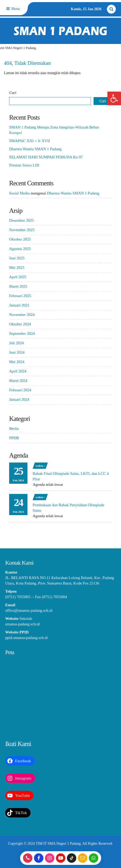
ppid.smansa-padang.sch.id (26, 638)
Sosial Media (19, 193)
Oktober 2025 (20, 239)
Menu (13, 9)
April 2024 (18, 371)
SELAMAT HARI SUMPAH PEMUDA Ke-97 (46, 157)
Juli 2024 (16, 343)
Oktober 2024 (20, 324)
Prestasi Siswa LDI (24, 165)
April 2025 (18, 277)
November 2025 (22, 230)
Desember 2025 (22, 220)
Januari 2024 (19, 399)
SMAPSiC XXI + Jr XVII (30, 141)
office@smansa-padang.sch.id (29, 610)
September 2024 (22, 333)
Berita (14, 429)
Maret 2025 (18, 286)
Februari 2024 (20, 390)
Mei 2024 (17, 362)
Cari (13, 93)
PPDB (14, 438)
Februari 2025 (20, 296)
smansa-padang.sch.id (22, 624)
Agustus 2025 (20, 249)
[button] (114, 98)
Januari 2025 (19, 305)
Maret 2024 (18, 381)
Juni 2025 (17, 258)
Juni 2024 (17, 352)
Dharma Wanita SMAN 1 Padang (35, 149)
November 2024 (22, 315)
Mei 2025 (17, 268)
